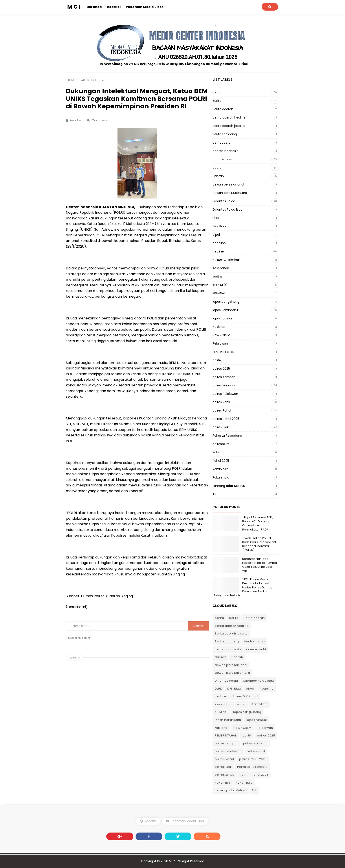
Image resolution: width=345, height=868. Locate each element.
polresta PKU (222, 444)
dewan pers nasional (228, 184)
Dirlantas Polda (224, 201)
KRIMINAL (219, 293)
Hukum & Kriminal (226, 260)
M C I (173, 861)
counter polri (222, 159)
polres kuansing (224, 385)
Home (71, 80)
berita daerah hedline (229, 117)
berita (217, 92)
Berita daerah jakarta (229, 126)
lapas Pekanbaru (225, 310)
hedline (218, 251)
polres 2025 (221, 369)
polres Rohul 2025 (226, 419)
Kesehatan (221, 268)
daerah (218, 168)
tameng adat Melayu (229, 486)
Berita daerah (223, 109)
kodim (217, 276)
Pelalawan (220, 343)
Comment (100, 120)
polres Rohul (222, 410)
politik (217, 360)
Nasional (219, 327)
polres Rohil (221, 402)
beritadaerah (223, 143)
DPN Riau (219, 226)
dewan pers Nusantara (230, 193)
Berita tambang (225, 134)
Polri (216, 452)
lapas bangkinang (226, 302)
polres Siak (221, 427)
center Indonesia (226, 151)
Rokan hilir (220, 469)
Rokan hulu (221, 477)
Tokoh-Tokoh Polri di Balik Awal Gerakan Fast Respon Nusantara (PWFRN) (259, 544)
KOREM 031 (220, 285)
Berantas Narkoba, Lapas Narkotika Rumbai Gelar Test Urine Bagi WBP (260, 565)
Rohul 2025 (221, 461)
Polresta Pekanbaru (227, 436)
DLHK (216, 218)
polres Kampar (224, 377)
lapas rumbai (223, 318)
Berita (217, 101)
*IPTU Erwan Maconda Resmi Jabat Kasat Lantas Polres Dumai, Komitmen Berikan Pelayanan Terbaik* (244, 587)
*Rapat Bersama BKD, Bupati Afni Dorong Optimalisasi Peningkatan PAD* (258, 523)
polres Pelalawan (225, 394)
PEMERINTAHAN (223, 352)
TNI (215, 494)
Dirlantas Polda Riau (228, 210)
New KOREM (221, 335)
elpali (217, 235)
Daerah (218, 176)
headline (219, 243)
